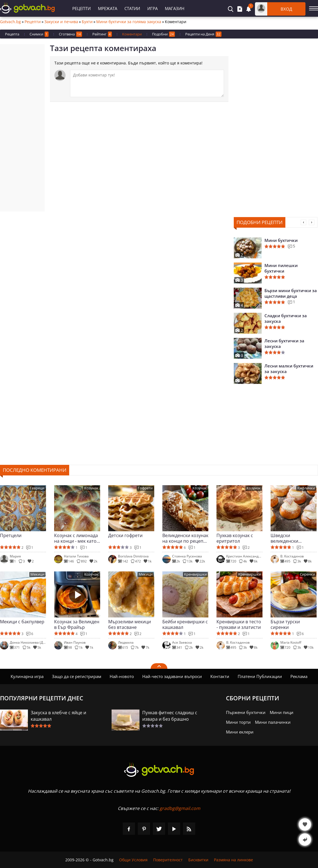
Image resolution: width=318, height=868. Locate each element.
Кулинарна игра (27, 676)
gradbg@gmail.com (180, 808)
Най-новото (122, 676)
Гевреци (37, 488)
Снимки (39, 34)
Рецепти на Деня (203, 34)
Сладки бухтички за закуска (286, 318)
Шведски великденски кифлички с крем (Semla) (289, 538)
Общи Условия (133, 860)
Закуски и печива (61, 22)
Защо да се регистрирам (77, 676)
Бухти (87, 22)
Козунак (91, 488)
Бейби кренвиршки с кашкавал (185, 624)
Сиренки (307, 574)
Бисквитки (198, 860)
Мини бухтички (281, 240)
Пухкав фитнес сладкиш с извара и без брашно (170, 716)
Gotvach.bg (10, 22)
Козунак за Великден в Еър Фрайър (77, 624)
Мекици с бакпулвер (22, 622)
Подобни (163, 34)
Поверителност (168, 860)
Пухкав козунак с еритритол (235, 538)
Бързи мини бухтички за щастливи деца (291, 293)
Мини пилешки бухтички (281, 268)
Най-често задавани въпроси (172, 676)
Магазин (175, 8)
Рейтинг (102, 34)
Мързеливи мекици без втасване (130, 624)
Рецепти (81, 8)
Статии (132, 8)
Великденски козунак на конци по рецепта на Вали (185, 538)
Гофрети (145, 488)
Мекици (37, 574)
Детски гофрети (125, 536)
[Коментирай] (147, 83)
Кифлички (306, 488)
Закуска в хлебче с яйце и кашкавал (58, 716)
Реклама (299, 676)
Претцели (11, 536)
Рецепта (12, 34)
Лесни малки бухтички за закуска (289, 369)
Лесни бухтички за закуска (284, 343)
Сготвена (70, 34)
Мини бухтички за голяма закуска (129, 22)
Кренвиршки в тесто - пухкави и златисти (239, 624)
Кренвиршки (195, 574)
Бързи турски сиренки (285, 624)
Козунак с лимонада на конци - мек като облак (76, 538)
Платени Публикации (260, 676)
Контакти (220, 676)
